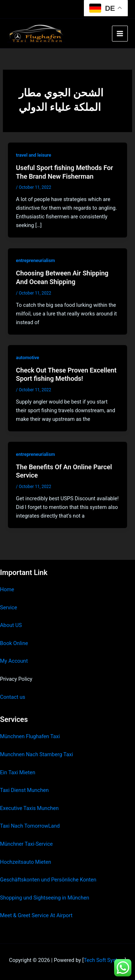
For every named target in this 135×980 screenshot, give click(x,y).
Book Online (14, 643)
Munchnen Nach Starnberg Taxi (37, 754)
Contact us (13, 697)
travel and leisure (33, 155)
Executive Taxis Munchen (29, 808)
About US (11, 625)
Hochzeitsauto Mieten (26, 862)
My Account (14, 661)
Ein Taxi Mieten (18, 772)
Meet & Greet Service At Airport (36, 915)
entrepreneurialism (35, 260)
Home (7, 589)
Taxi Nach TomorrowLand (30, 826)
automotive (27, 358)
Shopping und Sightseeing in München (45, 898)
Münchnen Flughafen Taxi (30, 736)
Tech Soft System (104, 960)
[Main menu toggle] (120, 34)
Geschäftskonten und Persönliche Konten (48, 880)
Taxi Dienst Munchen (24, 790)
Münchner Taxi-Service (26, 844)
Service (8, 607)
